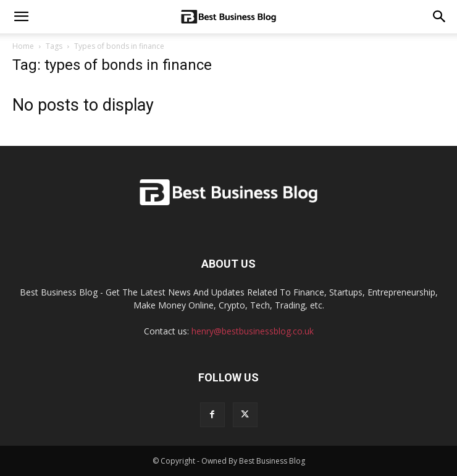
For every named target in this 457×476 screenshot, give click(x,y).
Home (23, 46)
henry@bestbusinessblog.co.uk (253, 331)
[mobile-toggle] (21, 17)
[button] (440, 17)
